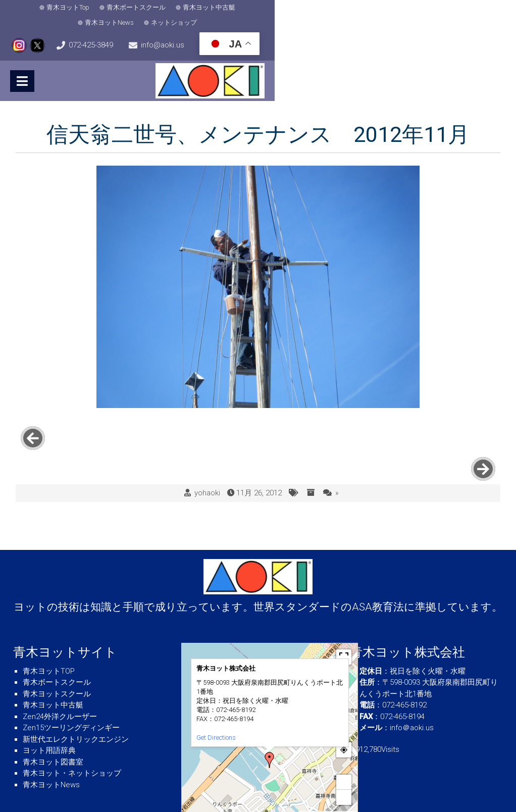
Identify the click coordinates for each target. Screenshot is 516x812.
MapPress (310, 773)
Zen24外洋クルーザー (60, 674)
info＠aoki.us (412, 685)
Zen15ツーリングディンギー (71, 685)
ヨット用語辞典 (49, 708)
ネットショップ (320, 9)
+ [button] (344, 740)
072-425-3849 (476, 9)
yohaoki (207, 451)
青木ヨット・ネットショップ (72, 731)
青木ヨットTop (47, 9)
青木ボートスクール (115, 9)
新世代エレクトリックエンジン (76, 697)
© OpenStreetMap (339, 773)
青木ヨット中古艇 (188, 9)
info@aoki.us (52, 33)
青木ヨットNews (256, 9)
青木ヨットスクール (57, 651)
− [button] (344, 755)
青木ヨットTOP (49, 629)
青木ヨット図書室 (53, 720)
